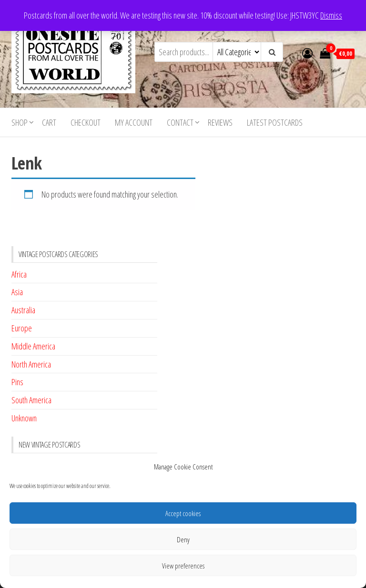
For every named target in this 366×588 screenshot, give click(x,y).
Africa (19, 274)
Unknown (24, 418)
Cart (49, 122)
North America (31, 364)
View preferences (183, 566)
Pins (17, 382)
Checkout (86, 122)
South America (31, 400)
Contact (180, 122)
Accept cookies (183, 513)
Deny (183, 539)
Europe (22, 328)
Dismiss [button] (331, 15)
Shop (20, 122)
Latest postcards (275, 122)
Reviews (220, 122)
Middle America (33, 346)
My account (134, 122)
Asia (17, 292)
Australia (23, 310)
